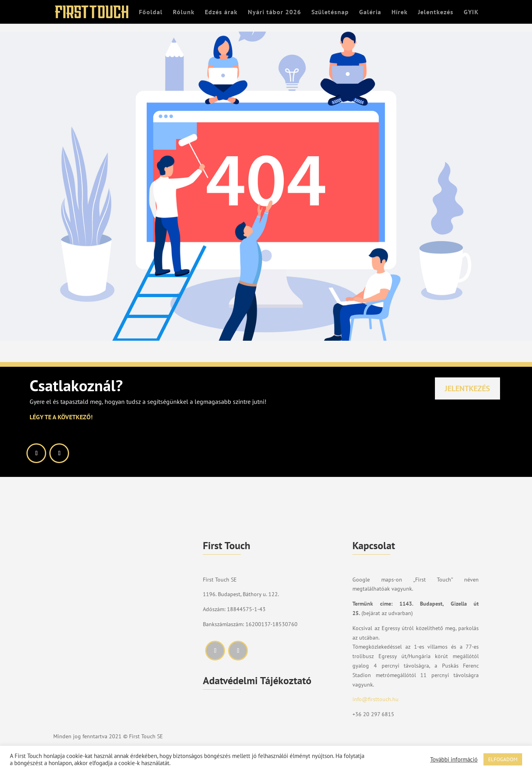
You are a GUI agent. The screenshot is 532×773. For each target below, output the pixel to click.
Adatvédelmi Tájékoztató (257, 680)
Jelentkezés (436, 12)
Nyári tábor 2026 (274, 12)
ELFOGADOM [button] (503, 759)
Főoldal (151, 12)
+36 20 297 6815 (373, 714)
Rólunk (184, 12)
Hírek (400, 12)
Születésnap (330, 12)
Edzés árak (221, 12)
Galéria (370, 12)
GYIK (471, 12)
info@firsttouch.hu (376, 699)
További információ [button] (454, 760)
